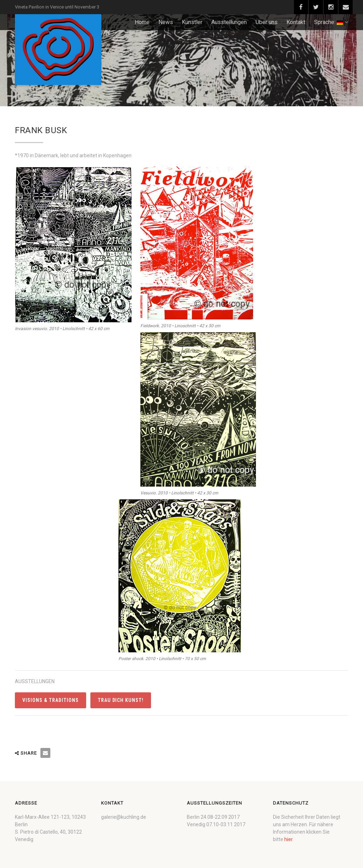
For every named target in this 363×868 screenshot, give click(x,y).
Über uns (267, 22)
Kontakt (296, 22)
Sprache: (331, 22)
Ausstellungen (229, 22)
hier (288, 839)
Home (142, 22)
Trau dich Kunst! (121, 700)
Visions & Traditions (51, 700)
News (166, 22)
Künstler (192, 22)
